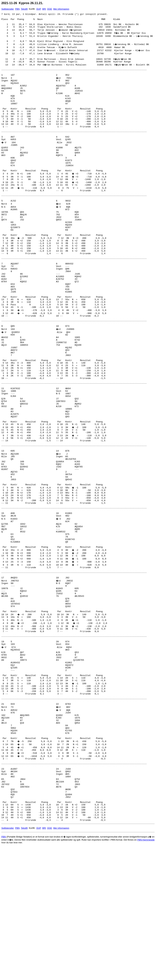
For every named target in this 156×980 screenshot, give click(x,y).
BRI (44, 9)
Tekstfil (24, 9)
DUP (39, 9)
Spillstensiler (8, 9)
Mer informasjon (61, 9)
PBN (17, 9)
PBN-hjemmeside (146, 973)
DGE (50, 9)
